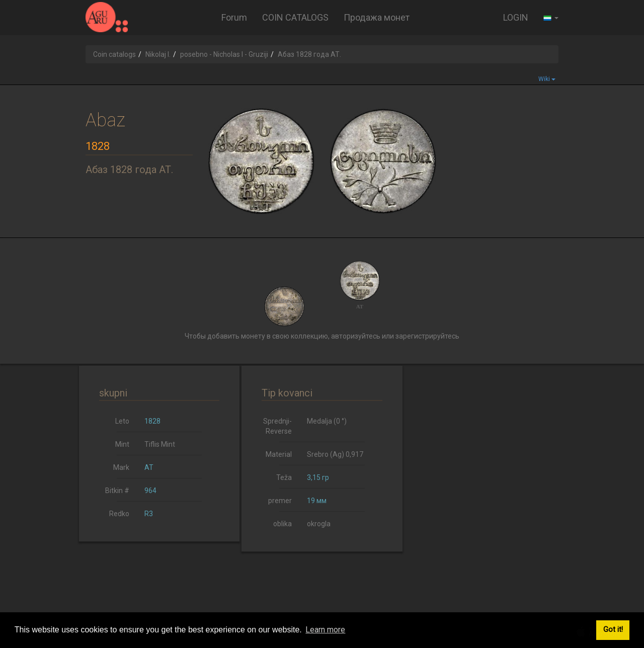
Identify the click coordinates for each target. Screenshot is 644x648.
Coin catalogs (114, 54)
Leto (122, 421)
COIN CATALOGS (295, 17)
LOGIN (516, 17)
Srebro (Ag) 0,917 (335, 454)
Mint (122, 444)
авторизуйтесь (356, 336)
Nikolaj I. (158, 54)
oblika (283, 524)
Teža (284, 477)
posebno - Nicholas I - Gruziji (224, 54)
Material (279, 454)
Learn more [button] (325, 630)
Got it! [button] (613, 630)
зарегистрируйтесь (427, 336)
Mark (121, 467)
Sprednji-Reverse (277, 426)
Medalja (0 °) (327, 421)
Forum (234, 17)
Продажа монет (377, 17)
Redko (119, 514)
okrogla (319, 524)
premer (280, 501)
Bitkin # (117, 491)
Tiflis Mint (160, 444)
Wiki (547, 79)
